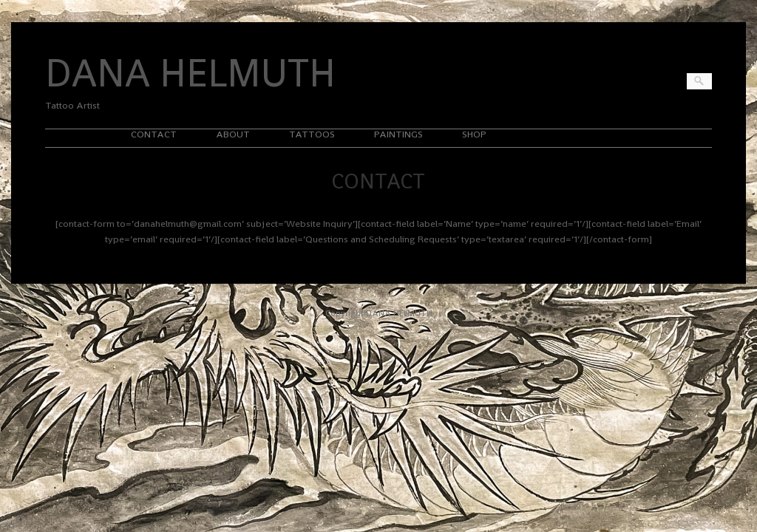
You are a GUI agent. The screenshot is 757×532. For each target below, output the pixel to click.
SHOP (474, 134)
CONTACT (154, 134)
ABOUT (233, 134)
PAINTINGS (398, 134)
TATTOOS (312, 134)
